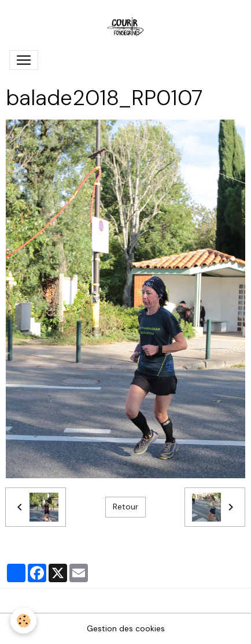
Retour (125, 507)
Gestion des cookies (126, 628)
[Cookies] (23, 621)
